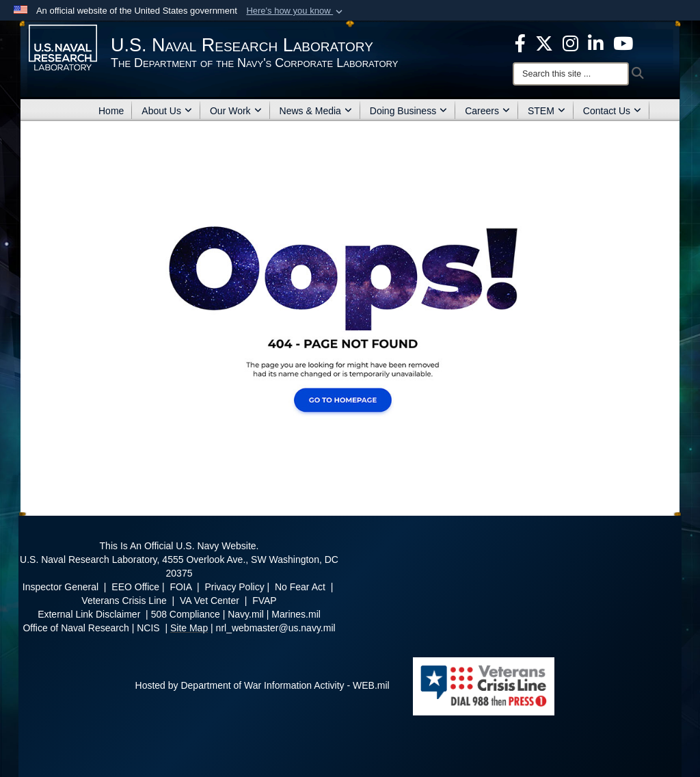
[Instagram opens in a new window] (570, 42)
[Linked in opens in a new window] (596, 42)
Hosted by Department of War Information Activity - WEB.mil (262, 685)
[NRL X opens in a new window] (544, 42)
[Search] (571, 74)
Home (111, 111)
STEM (547, 111)
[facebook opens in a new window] (520, 42)
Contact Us (612, 111)
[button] (296, 11)
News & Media (316, 111)
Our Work (236, 111)
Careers (487, 111)
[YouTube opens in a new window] (623, 42)
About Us (167, 111)
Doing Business (408, 111)
